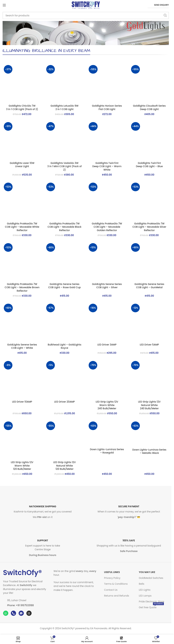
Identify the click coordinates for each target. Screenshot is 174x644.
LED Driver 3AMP (107, 345)
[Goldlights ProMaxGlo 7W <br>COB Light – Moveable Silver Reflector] (149, 201)
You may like (147, 572)
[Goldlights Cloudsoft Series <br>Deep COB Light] (149, 83)
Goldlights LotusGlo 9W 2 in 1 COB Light (64, 107)
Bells (141, 584)
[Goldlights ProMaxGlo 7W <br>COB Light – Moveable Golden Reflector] (107, 201)
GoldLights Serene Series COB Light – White (22, 346)
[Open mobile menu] (4, 5)
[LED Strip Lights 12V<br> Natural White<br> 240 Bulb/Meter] (149, 379)
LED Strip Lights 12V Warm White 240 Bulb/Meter (107, 405)
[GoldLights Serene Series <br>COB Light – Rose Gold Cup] (64, 261)
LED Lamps (145, 596)
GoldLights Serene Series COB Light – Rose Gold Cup (65, 286)
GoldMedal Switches (151, 578)
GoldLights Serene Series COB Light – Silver (107, 286)
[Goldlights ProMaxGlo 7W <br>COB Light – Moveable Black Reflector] (64, 201)
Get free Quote (151, 607)
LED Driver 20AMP (64, 402)
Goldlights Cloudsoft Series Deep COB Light (149, 107)
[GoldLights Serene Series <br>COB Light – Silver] (107, 261)
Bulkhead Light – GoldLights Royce (65, 346)
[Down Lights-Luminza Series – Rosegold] (107, 433)
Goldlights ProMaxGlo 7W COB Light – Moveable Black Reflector (64, 227)
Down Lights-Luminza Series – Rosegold (107, 451)
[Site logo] (86, 5)
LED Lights (145, 590)
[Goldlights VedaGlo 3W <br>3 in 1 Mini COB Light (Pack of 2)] (64, 140)
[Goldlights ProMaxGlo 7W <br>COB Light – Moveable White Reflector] (22, 201)
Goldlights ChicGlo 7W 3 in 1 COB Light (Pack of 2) (22, 107)
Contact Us (111, 590)
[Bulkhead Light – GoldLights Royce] (64, 322)
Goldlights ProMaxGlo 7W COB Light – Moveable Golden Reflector (107, 227)
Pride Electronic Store (151, 602)
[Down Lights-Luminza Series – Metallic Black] (149, 433)
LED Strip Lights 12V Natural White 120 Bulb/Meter (65, 466)
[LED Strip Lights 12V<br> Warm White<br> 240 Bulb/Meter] (107, 379)
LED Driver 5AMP (149, 345)
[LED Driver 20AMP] (64, 379)
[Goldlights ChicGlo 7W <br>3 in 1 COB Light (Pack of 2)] (22, 83)
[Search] (86, 15)
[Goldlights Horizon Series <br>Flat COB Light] (107, 83)
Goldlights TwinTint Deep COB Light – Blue (149, 165)
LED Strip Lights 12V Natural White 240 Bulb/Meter (149, 405)
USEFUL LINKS (112, 572)
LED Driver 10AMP (22, 402)
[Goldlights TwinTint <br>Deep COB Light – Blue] (149, 140)
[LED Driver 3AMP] (107, 322)
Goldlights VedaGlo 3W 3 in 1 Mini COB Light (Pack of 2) (64, 166)
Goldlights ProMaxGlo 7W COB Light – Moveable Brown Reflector (22, 287)
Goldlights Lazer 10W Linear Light (22, 165)
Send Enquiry (158, 5)
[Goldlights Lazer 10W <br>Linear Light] (22, 140)
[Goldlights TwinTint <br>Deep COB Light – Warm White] (107, 140)
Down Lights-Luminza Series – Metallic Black (149, 451)
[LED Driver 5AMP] (149, 322)
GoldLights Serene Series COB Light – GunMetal (149, 286)
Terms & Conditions (116, 584)
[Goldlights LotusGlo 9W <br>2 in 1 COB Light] (64, 83)
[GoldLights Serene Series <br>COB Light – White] (22, 322)
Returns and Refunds (117, 596)
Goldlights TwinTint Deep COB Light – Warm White (107, 166)
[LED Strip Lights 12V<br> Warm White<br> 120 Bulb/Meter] (22, 440)
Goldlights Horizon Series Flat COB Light (107, 107)
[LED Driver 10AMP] (22, 379)
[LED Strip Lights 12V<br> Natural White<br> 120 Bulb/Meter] (64, 440)
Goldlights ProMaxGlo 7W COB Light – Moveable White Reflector (22, 227)
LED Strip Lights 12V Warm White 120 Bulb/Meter (22, 466)
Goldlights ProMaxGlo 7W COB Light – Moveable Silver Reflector (149, 227)
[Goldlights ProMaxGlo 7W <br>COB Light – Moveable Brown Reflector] (22, 261)
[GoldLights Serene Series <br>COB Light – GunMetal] (149, 261)
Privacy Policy (112, 578)
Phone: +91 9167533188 (21, 605)
